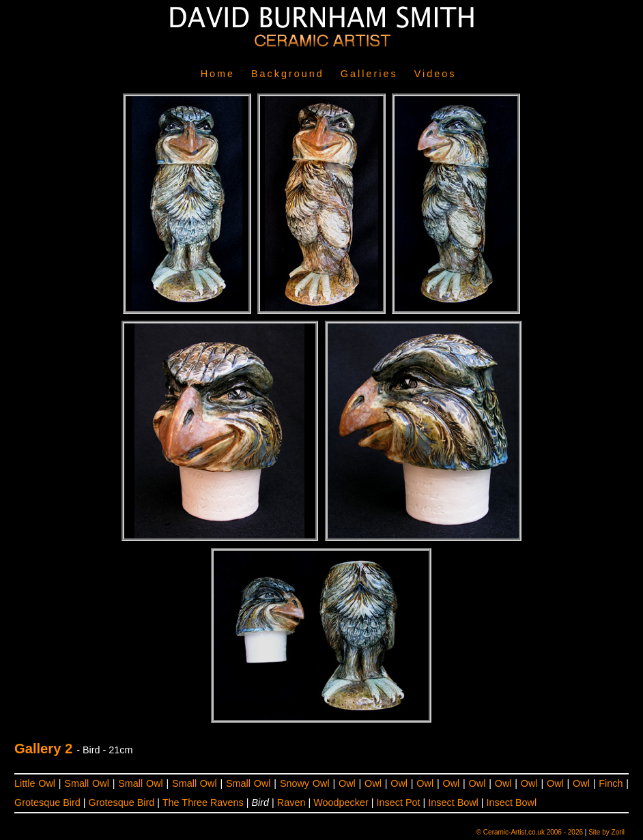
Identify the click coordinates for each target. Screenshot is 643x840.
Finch (611, 783)
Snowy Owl (305, 783)
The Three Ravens (203, 802)
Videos (435, 74)
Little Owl (35, 783)
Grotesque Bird (47, 802)
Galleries (369, 74)
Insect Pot (398, 802)
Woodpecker (341, 802)
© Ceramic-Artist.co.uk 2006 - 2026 (530, 832)
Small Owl (87, 783)
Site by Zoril (606, 832)
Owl (347, 783)
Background (288, 74)
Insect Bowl (453, 802)
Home (218, 74)
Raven (291, 802)
